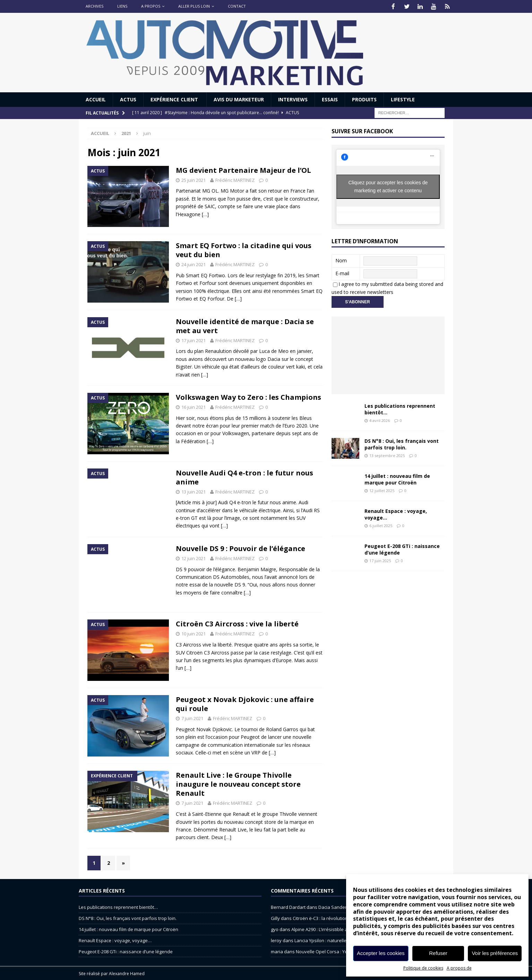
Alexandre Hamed (127, 973)
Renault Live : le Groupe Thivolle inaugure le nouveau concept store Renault (238, 783)
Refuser (438, 953)
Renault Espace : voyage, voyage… (396, 513)
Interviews (293, 99)
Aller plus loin (194, 6)
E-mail (342, 273)
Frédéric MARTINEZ (235, 179)
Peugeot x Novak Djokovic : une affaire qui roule (245, 703)
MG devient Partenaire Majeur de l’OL (243, 170)
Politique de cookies (423, 968)
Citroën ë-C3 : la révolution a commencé (334, 918)
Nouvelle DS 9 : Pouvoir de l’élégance (241, 548)
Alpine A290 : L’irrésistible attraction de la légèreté (343, 929)
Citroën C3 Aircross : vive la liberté (237, 623)
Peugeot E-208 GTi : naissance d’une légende (402, 548)
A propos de (459, 968)
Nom (341, 260)
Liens (122, 6)
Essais (330, 99)
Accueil (96, 99)
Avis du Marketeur (239, 99)
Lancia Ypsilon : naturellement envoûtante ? (340, 940)
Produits (364, 99)
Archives (95, 6)
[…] (205, 214)
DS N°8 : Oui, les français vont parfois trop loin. (402, 443)
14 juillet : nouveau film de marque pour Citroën (397, 478)
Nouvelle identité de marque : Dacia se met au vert (245, 325)
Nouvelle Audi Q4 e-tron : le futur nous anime (244, 477)
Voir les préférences (495, 953)
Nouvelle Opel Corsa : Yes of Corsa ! (333, 951)
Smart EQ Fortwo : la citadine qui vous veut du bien (244, 249)
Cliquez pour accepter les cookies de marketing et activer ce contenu (388, 186)
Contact (237, 6)
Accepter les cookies (381, 953)
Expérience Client (175, 99)
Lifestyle (403, 99)
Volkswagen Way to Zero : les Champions (248, 396)
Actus (128, 99)
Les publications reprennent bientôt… (400, 408)
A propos (151, 6)
